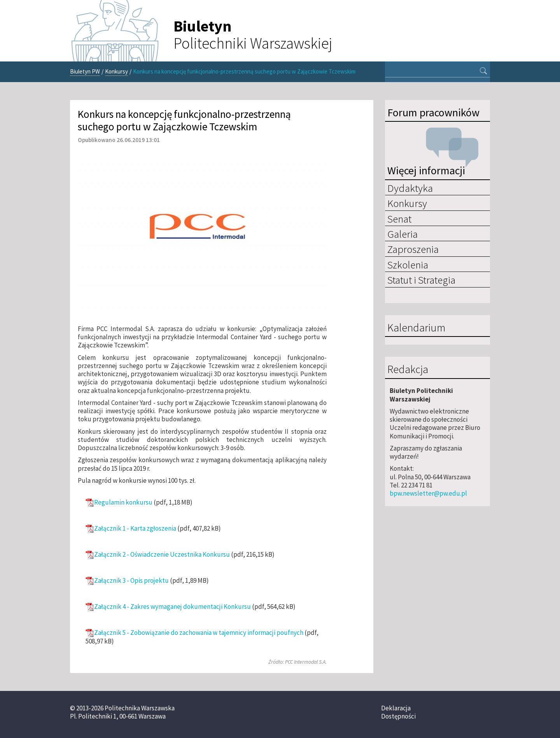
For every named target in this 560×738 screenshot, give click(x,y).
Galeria (402, 234)
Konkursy (116, 71)
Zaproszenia (413, 249)
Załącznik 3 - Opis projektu (131, 581)
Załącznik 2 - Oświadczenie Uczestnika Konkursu (162, 555)
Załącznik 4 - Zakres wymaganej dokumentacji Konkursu (172, 607)
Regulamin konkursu (123, 502)
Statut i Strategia (421, 280)
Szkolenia (408, 265)
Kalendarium (416, 328)
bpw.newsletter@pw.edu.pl (428, 493)
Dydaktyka (410, 188)
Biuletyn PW (85, 71)
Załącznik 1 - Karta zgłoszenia (135, 529)
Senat (399, 219)
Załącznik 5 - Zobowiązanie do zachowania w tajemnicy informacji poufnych (199, 633)
